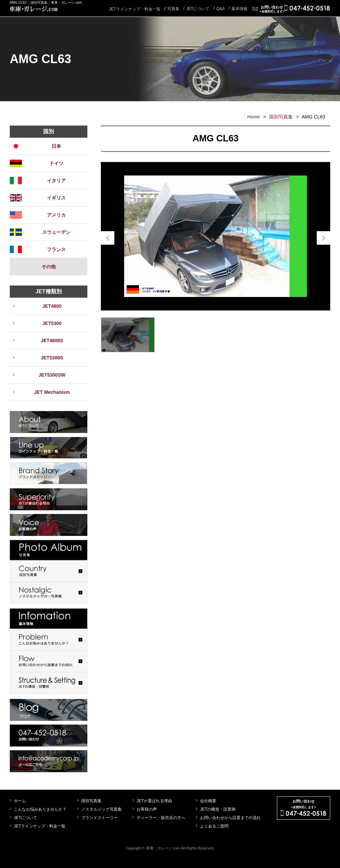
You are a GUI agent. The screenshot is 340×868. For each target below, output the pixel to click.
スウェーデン (56, 232)
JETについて (25, 818)
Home (253, 117)
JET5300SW (52, 375)
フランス (56, 249)
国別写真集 (281, 117)
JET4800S (52, 341)
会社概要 (208, 801)
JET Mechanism (52, 392)
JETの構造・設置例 (218, 809)
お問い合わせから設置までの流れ (230, 818)
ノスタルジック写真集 (102, 809)
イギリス (56, 198)
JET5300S (52, 358)
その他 (49, 267)
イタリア (56, 181)
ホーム (20, 801)
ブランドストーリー (100, 818)
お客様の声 (147, 809)
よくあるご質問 (214, 826)
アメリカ (56, 215)
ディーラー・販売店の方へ (161, 818)
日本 (56, 146)
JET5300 (52, 323)
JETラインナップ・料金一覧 (134, 9)
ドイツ (56, 163)
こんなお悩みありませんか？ (40, 809)
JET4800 (52, 306)
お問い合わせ (272, 9)
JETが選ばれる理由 (154, 801)
